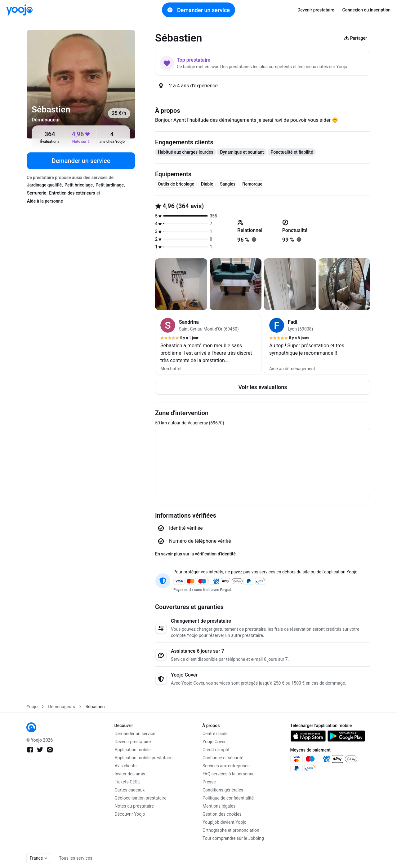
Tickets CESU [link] (128, 782)
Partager (355, 38)
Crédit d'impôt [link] (216, 750)
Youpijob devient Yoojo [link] (225, 822)
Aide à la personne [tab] (45, 201)
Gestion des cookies (222, 814)
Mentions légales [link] (219, 806)
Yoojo (32, 707)
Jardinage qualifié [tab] (44, 185)
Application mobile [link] (133, 750)
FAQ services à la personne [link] (229, 774)
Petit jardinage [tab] (110, 185)
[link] (19, 10)
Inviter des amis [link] (130, 774)
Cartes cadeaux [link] (130, 790)
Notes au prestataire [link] (134, 806)
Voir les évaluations (263, 387)
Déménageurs (62, 707)
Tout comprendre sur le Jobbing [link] (233, 838)
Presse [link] (209, 782)
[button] (208, 345)
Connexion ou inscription (366, 10)
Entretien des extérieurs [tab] (72, 193)
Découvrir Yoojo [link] (130, 814)
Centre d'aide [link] (215, 734)
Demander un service (198, 10)
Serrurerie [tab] (37, 193)
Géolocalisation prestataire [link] (141, 798)
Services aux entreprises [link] (226, 766)
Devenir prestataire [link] (316, 10)
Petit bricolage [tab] (79, 185)
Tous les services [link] (76, 858)
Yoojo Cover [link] (214, 742)
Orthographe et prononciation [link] (231, 830)
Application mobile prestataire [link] (144, 758)
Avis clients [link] (126, 766)
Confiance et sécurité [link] (223, 758)
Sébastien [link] (95, 707)
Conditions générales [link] (223, 790)
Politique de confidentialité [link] (228, 798)
